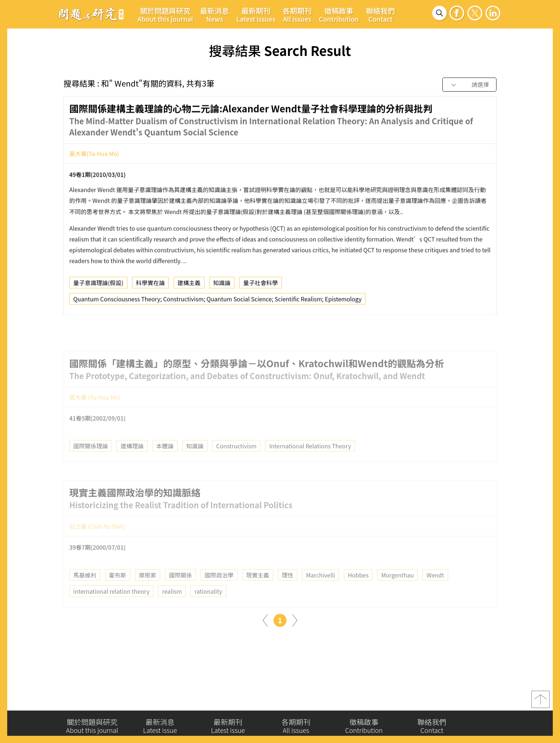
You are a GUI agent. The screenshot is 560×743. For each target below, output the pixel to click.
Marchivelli (321, 588)
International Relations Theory (310, 459)
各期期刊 (297, 14)
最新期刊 (256, 14)
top (541, 702)
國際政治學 (219, 588)
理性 (288, 588)
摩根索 (148, 588)
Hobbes (358, 588)
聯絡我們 (380, 14)
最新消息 (215, 14)
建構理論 (132, 459)
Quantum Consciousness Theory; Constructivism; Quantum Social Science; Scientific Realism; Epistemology (217, 301)
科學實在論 (150, 285)
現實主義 (258, 588)
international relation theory (111, 604)
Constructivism (236, 459)
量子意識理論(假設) (98, 285)
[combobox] (469, 85)
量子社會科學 (261, 285)
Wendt (435, 588)
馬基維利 (85, 588)
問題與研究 (91, 14)
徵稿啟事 (339, 14)
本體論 (165, 459)
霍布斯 (118, 588)
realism (172, 604)
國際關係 (180, 588)
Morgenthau (397, 588)
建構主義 (189, 285)
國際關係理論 (91, 459)
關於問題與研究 (165, 14)
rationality (208, 604)
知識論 (222, 285)
